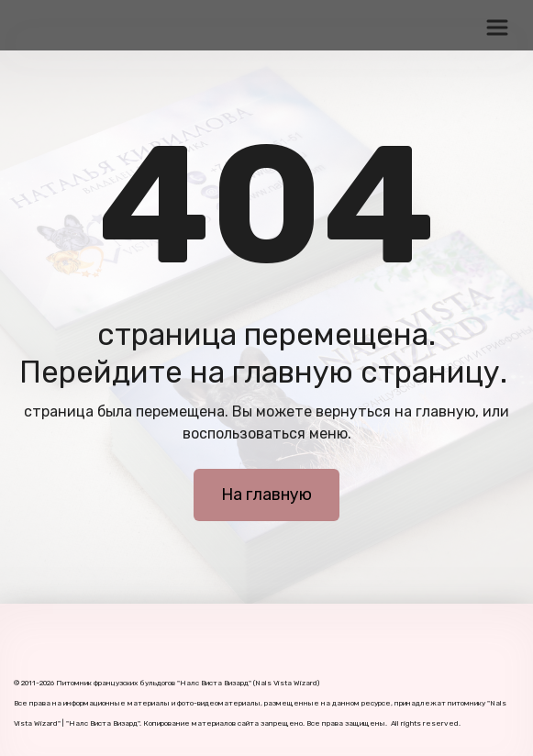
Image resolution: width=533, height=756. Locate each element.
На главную (266, 495)
